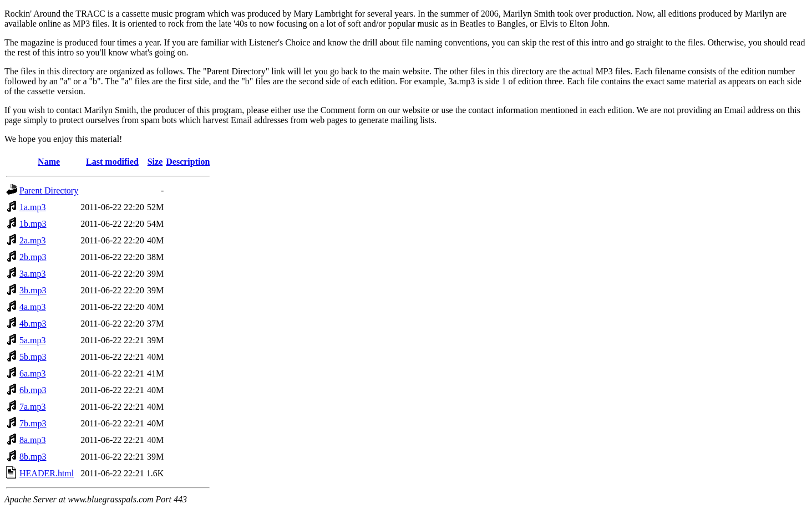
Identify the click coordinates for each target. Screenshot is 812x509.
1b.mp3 (33, 224)
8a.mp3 (33, 440)
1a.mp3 (33, 207)
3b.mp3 (33, 290)
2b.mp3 (33, 257)
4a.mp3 (33, 307)
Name (49, 162)
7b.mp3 (33, 423)
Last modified (112, 162)
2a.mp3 (33, 240)
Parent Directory (49, 190)
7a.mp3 (33, 407)
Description (188, 162)
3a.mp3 (33, 274)
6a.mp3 (33, 373)
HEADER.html (47, 473)
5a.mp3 (33, 340)
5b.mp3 (33, 357)
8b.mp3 (33, 457)
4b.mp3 (33, 324)
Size (155, 162)
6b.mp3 (33, 390)
